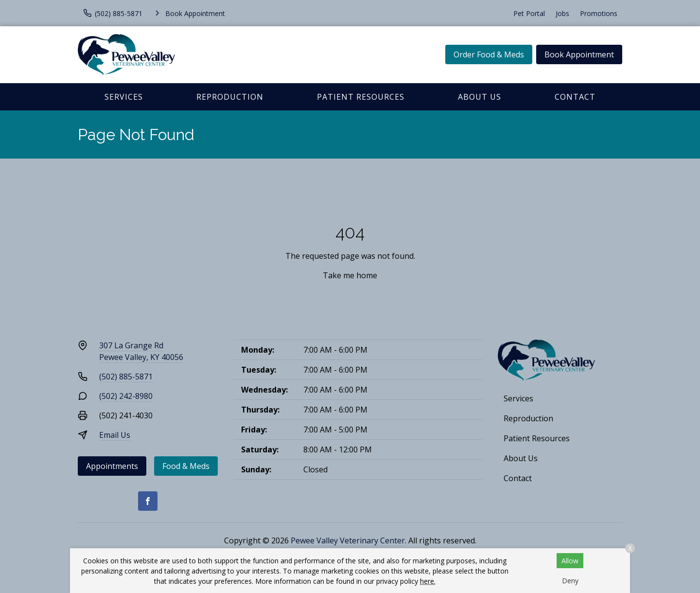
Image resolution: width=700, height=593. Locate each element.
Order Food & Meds (489, 54)
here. (428, 581)
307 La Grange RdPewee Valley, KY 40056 (141, 351)
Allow (570, 561)
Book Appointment (579, 54)
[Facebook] (148, 501)
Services (124, 97)
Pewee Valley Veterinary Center (348, 540)
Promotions (599, 13)
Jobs (562, 13)
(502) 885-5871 (126, 377)
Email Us (115, 435)
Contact (575, 97)
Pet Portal (529, 13)
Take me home (350, 275)
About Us (480, 97)
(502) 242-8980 (126, 396)
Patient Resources (361, 97)
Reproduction (230, 97)
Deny (570, 581)
